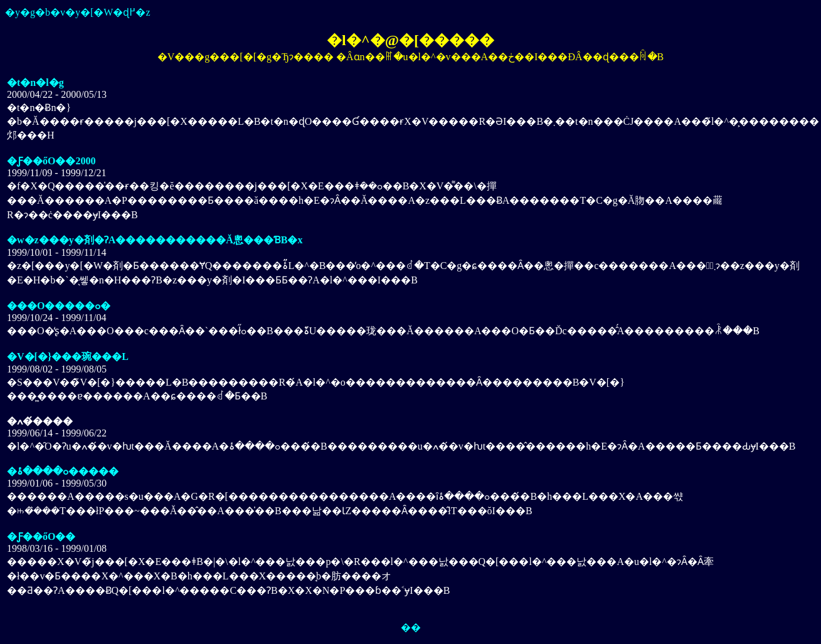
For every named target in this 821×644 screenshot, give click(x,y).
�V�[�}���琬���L (68, 356)
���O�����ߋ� (59, 306)
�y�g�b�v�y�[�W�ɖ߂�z (78, 12)
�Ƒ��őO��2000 (51, 161)
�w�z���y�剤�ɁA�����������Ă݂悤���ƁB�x (155, 240)
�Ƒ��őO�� (41, 536)
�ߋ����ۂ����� (63, 471)
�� (411, 627)
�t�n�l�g (35, 82)
